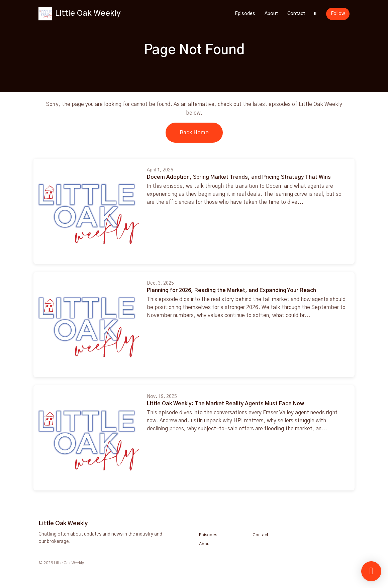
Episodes (245, 14)
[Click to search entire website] (315, 14)
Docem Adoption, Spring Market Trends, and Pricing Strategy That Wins (239, 177)
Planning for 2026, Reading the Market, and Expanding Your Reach (231, 290)
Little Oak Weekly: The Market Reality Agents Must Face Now (225, 404)
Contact (296, 14)
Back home (194, 133)
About (271, 14)
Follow (338, 14)
